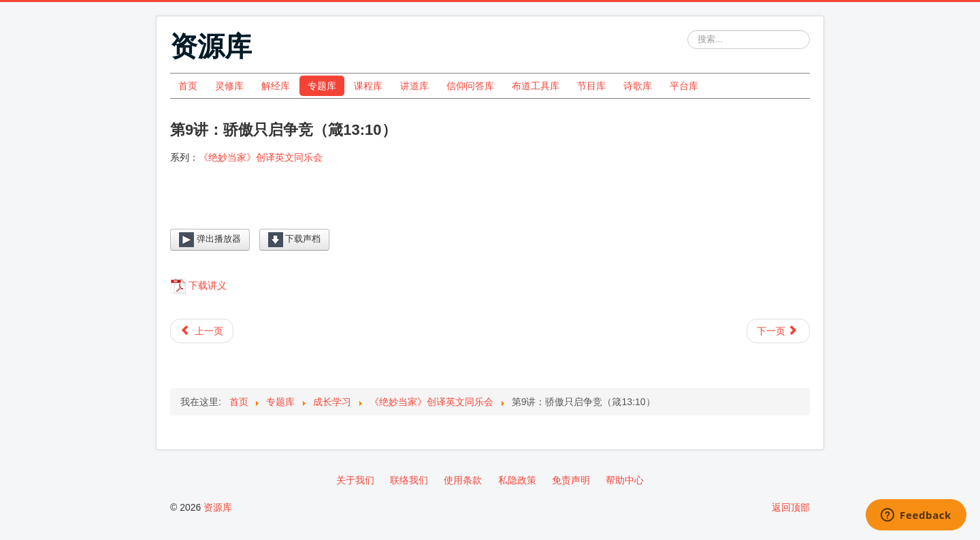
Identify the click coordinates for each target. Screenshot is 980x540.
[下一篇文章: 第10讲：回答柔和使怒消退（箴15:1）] (778, 331)
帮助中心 (625, 480)
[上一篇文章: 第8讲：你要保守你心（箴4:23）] (202, 331)
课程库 (368, 86)
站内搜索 (688, 30)
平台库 (684, 86)
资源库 (218, 507)
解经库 (276, 86)
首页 (188, 86)
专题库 (322, 86)
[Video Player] (490, 207)
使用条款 (463, 480)
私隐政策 (517, 480)
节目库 (591, 86)
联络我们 (409, 480)
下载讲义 (208, 285)
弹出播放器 (210, 240)
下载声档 (295, 240)
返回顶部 (791, 507)
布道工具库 (536, 86)
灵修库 (229, 86)
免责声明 (571, 480)
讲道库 (414, 86)
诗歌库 (638, 86)
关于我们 (355, 480)
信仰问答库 (470, 86)
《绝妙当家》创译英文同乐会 (261, 157)
